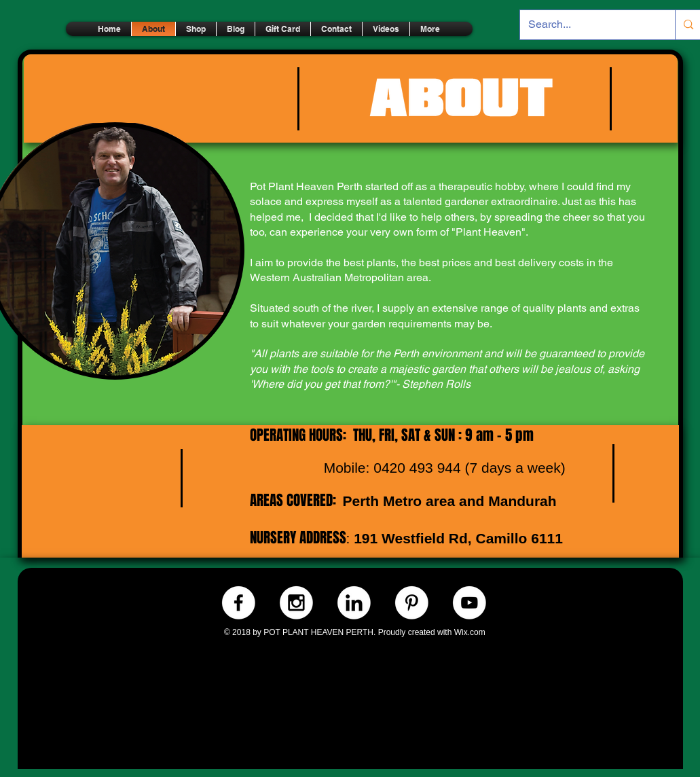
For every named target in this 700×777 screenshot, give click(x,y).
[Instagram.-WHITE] (296, 603)
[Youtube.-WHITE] (469, 603)
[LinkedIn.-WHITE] (354, 603)
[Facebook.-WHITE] (239, 603)
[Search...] (588, 25)
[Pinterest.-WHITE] (412, 603)
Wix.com (470, 632)
